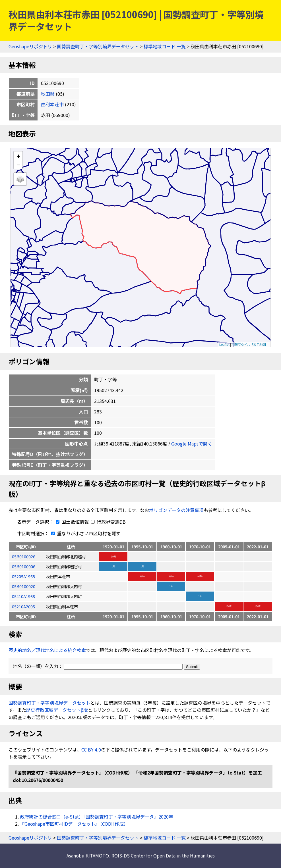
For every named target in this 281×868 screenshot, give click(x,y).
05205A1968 (23, 576)
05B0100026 (24, 556)
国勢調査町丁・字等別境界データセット (98, 46)
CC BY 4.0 (91, 750)
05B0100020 (24, 586)
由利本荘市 (52, 104)
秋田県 (48, 94)
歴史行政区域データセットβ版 (57, 710)
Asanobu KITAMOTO (88, 855)
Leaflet (224, 344)
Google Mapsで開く (192, 444)
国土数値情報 (72, 522)
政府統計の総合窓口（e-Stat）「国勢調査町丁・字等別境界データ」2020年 (97, 817)
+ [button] (18, 156)
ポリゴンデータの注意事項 (176, 510)
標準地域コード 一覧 (165, 46)
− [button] (18, 165)
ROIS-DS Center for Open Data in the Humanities (163, 855)
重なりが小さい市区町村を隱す (85, 533)
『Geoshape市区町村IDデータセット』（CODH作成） (74, 824)
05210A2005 (23, 606)
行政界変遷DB (108, 522)
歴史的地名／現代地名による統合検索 (47, 650)
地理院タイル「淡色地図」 (250, 344)
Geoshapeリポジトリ (30, 46)
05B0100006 (24, 566)
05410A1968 (23, 596)
